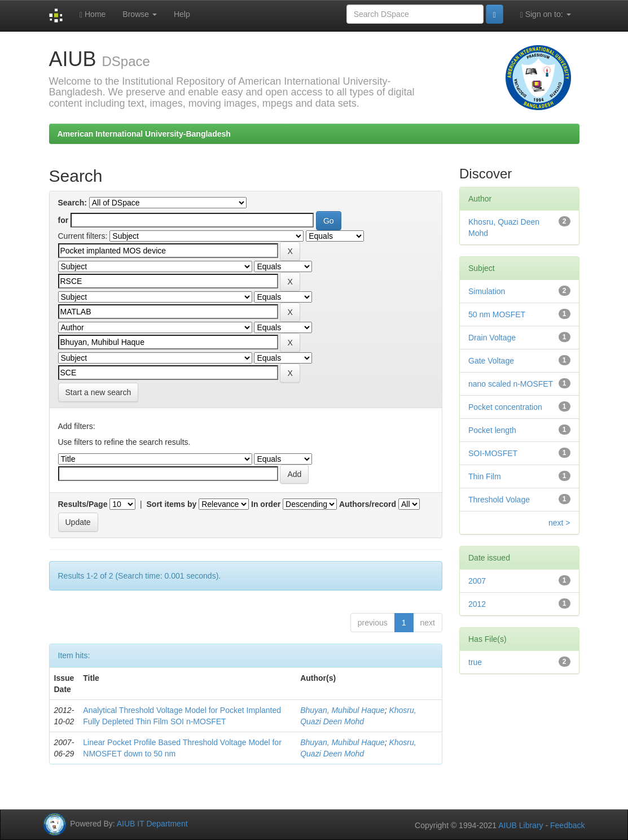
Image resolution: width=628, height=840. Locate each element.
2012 (477, 604)
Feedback (567, 825)
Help (182, 14)
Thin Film (485, 476)
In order (266, 504)
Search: (73, 203)
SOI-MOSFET (493, 453)
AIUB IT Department (152, 824)
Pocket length (492, 430)
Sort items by (172, 504)
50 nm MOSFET (497, 314)
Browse (140, 14)
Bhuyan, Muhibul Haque (342, 710)
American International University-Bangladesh (144, 134)
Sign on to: (546, 14)
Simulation (487, 291)
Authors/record (368, 504)
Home (93, 14)
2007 (477, 581)
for (63, 220)
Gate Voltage (491, 361)
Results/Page (83, 504)
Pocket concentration (505, 407)
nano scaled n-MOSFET (511, 384)
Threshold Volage (499, 500)
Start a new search (98, 392)
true (475, 662)
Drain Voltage (492, 338)
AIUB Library (521, 825)
